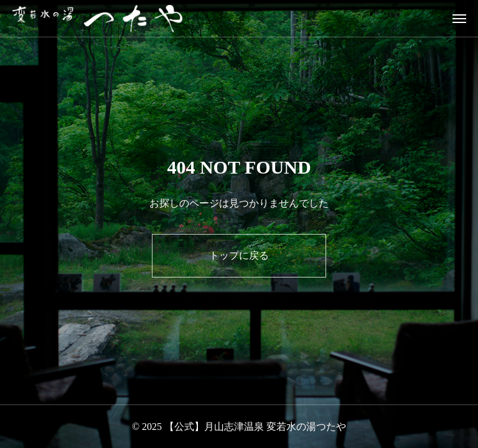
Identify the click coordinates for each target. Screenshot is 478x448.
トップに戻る (239, 255)
